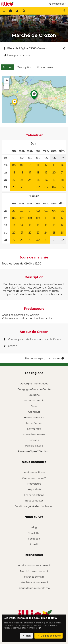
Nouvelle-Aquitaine (34, 434)
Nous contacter (34, 501)
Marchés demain (34, 577)
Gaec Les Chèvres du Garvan (20, 315)
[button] (34, 96)
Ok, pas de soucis (49, 636)
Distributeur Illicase (34, 472)
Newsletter (34, 533)
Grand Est (34, 412)
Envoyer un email (17, 55)
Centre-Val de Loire (34, 400)
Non (26, 636)
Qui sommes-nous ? (34, 478)
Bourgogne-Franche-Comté (34, 389)
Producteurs (45, 67)
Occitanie (34, 440)
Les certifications (34, 495)
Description (25, 67)
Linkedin (34, 544)
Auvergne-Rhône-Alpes (34, 384)
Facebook (34, 539)
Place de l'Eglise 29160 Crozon (25, 48)
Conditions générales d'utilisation (34, 506)
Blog (34, 527)
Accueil (8, 67)
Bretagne (34, 395)
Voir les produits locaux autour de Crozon (33, 339)
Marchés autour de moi (34, 582)
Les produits (34, 489)
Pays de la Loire (34, 446)
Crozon (10, 346)
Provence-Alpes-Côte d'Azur (34, 451)
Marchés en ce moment (34, 571)
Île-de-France (34, 423)
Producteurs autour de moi (34, 565)
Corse (34, 406)
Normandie (34, 429)
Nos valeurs (34, 484)
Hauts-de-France (34, 417)
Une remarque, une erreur (45, 358)
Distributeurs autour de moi (34, 588)
